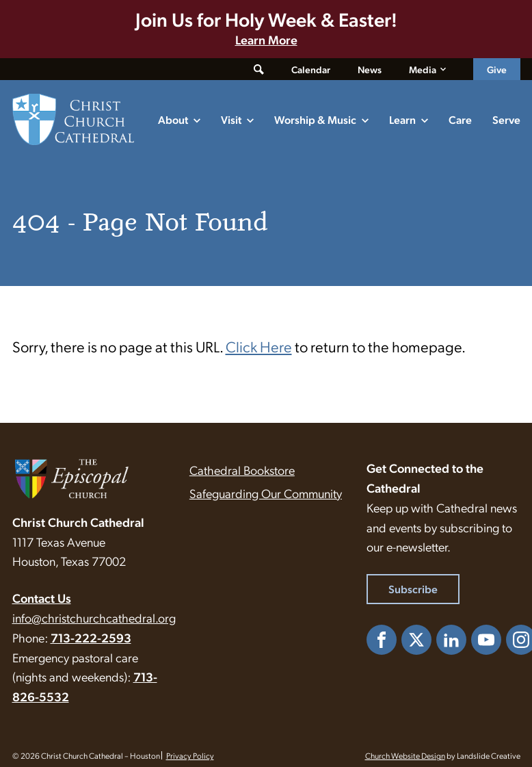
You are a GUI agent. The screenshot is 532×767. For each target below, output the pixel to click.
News (370, 69)
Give (497, 69)
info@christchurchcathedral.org (94, 617)
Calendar (311, 69)
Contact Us (42, 598)
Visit (231, 119)
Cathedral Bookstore (242, 470)
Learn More (266, 39)
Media (423, 69)
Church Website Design (405, 755)
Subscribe (413, 589)
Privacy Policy (190, 755)
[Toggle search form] (259, 69)
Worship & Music (315, 119)
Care (460, 119)
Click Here (259, 346)
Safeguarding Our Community (266, 493)
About (173, 119)
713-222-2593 (91, 637)
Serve (506, 119)
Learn (402, 119)
